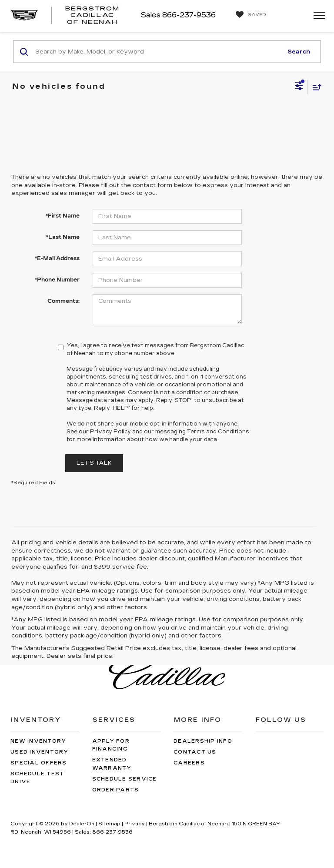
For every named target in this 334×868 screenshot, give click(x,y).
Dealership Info (203, 741)
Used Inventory (40, 752)
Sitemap (109, 824)
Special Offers (39, 763)
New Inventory (38, 741)
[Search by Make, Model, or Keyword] (158, 52)
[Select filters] (299, 87)
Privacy (135, 824)
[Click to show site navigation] (317, 16)
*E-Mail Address (57, 258)
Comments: (63, 301)
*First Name (63, 216)
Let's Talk (94, 463)
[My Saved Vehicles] (249, 15)
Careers (189, 763)
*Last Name (63, 237)
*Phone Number (57, 280)
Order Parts (116, 790)
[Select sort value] (315, 87)
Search (299, 51)
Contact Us (195, 752)
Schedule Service (125, 779)
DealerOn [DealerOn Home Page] (82, 824)
